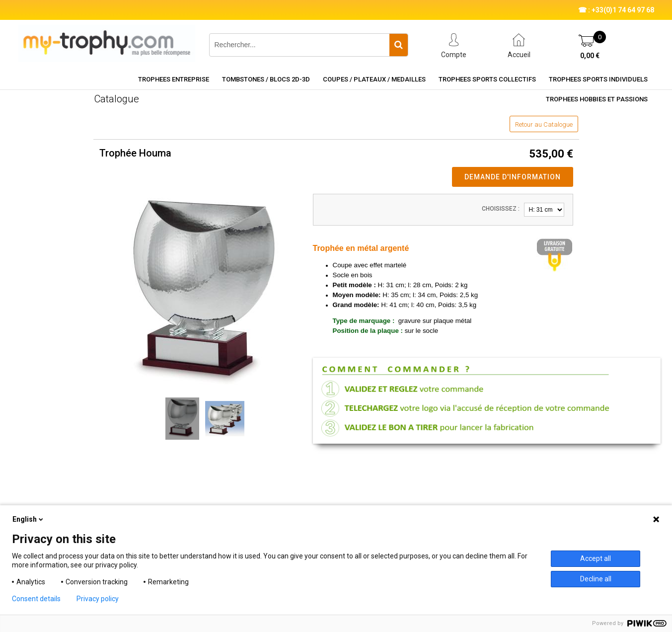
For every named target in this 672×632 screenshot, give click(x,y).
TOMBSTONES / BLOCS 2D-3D (266, 79)
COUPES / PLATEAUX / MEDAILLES (374, 79)
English (29, 519)
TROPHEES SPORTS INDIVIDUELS (598, 79)
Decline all (596, 579)
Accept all (596, 558)
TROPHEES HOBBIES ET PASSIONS (597, 99)
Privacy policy (98, 599)
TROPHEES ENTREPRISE (174, 79)
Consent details (36, 599)
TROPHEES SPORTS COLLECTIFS (487, 79)
